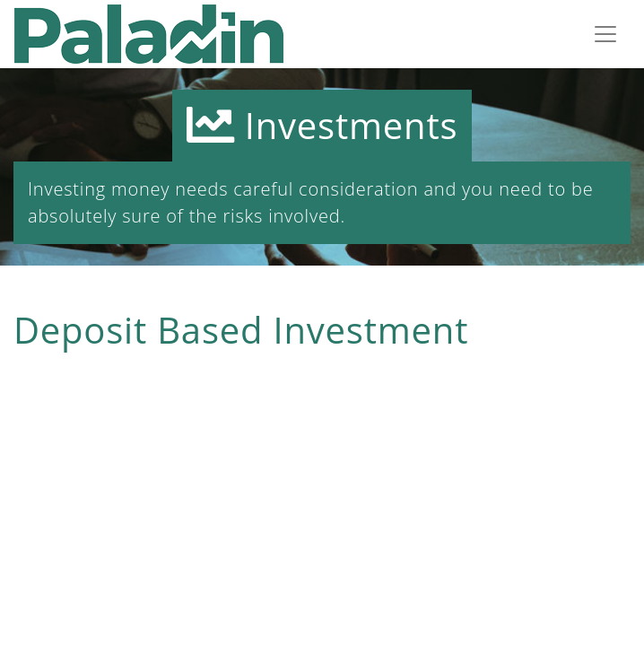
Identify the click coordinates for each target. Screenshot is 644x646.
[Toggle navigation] (605, 34)
